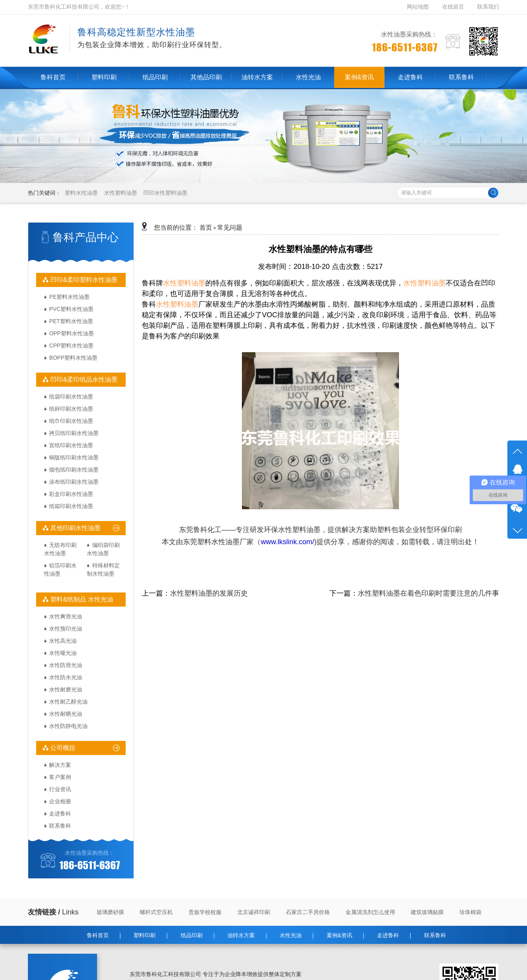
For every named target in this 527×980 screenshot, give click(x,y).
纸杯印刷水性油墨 (71, 409)
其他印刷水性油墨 (75, 528)
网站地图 (419, 7)
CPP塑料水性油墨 (71, 346)
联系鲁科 (60, 826)
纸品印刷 (192, 935)
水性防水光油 (66, 677)
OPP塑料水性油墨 (71, 333)
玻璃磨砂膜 (110, 912)
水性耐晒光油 (66, 714)
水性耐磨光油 (66, 689)
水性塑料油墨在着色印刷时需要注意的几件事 (428, 593)
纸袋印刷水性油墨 (71, 397)
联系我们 (488, 7)
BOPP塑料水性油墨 (73, 358)
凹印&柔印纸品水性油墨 (83, 379)
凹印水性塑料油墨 (165, 193)
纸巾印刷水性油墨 (71, 421)
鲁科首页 (98, 935)
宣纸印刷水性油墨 (71, 445)
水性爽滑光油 (66, 616)
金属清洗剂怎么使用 (370, 912)
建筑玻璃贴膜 (427, 912)
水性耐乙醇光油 (68, 702)
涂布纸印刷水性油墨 (74, 482)
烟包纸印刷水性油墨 (74, 470)
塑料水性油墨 (81, 193)
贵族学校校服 (205, 912)
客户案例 (60, 777)
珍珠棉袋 (470, 912)
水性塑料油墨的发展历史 (209, 593)
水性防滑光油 (66, 665)
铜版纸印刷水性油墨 (74, 457)
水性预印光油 (66, 629)
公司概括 (62, 748)
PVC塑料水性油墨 (71, 309)
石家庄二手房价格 (308, 912)
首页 (206, 228)
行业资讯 (60, 789)
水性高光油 (63, 641)
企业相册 (60, 801)
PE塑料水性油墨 (69, 297)
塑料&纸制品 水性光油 (81, 599)
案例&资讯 (339, 935)
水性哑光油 (63, 653)
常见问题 (230, 228)
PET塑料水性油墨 (71, 321)
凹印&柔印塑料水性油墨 (83, 280)
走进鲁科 (60, 814)
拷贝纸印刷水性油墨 (74, 433)
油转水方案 (241, 935)
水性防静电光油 (68, 726)
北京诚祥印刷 (254, 912)
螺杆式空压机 (156, 912)
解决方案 (60, 765)
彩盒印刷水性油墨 (71, 494)
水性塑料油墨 (121, 193)
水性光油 (291, 935)
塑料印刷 (145, 935)
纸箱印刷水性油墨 (71, 506)
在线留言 (453, 7)
